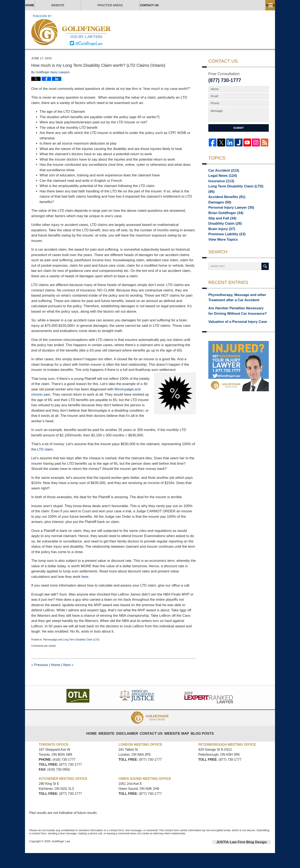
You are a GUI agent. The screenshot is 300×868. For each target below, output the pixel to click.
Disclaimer (132, 746)
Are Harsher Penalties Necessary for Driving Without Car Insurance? (234, 325)
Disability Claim (222, 238)
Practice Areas (190, 5)
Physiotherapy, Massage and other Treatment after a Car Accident (232, 314)
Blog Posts (198, 746)
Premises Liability (224, 250)
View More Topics (221, 256)
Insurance (219, 197)
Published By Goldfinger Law (226, 30)
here (85, 592)
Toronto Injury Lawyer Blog (71, 30)
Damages (218, 215)
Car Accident (221, 186)
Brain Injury (219, 244)
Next (68, 681)
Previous (40, 681)
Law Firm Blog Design (251, 857)
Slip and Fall (220, 232)
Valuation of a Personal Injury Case (233, 335)
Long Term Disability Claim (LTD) (81, 655)
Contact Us (245, 5)
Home (46, 5)
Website (90, 5)
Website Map (176, 746)
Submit (239, 144)
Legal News (220, 192)
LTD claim (45, 465)
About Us (137, 5)
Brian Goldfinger (223, 227)
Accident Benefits (224, 209)
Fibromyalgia (50, 655)
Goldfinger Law (61, 857)
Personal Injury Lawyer (227, 221)
